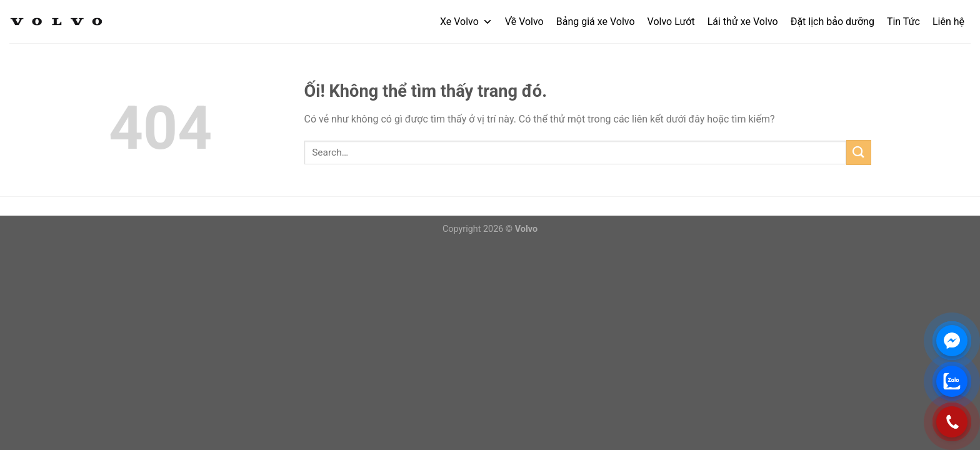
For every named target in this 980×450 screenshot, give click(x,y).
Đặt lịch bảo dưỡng (832, 22)
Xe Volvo (466, 22)
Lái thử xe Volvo (743, 22)
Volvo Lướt (671, 22)
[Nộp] (859, 152)
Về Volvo (524, 22)
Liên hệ (948, 22)
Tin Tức (903, 22)
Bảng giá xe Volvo (596, 22)
